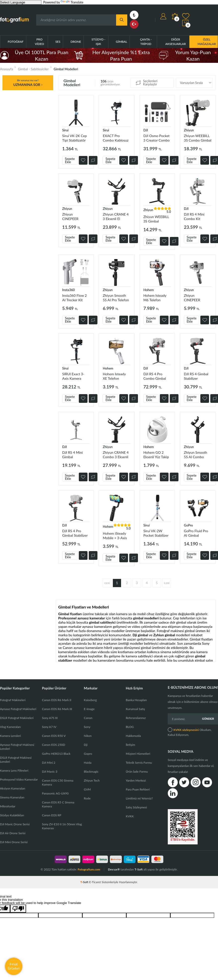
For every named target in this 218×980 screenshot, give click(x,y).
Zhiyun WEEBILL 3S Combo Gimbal (198, 138)
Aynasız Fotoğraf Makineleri (18, 709)
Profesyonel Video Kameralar (19, 779)
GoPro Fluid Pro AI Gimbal (196, 533)
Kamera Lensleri (10, 736)
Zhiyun (189, 130)
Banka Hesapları (136, 700)
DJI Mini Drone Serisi (14, 842)
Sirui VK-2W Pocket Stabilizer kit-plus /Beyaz (156, 533)
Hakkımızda (133, 736)
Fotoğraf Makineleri (13, 700)
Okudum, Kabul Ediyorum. (190, 732)
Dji (86, 745)
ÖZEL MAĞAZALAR (207, 42)
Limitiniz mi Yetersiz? (139, 798)
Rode (87, 798)
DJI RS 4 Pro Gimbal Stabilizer (75, 533)
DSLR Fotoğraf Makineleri (17, 718)
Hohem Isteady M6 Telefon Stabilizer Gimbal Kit (156, 298)
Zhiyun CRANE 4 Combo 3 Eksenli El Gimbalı (116, 455)
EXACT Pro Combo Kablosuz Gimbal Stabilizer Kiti (116, 138)
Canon (88, 718)
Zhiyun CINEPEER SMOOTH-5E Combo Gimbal (195, 298)
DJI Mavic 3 (50, 772)
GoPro (188, 525)
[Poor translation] (18, 909)
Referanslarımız (136, 718)
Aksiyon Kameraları (13, 788)
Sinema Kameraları (12, 797)
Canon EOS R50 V (54, 736)
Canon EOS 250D (54, 745)
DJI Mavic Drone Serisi (15, 824)
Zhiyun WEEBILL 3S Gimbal (156, 219)
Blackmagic (91, 772)
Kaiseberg (90, 700)
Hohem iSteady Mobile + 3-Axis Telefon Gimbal (115, 536)
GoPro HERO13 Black (56, 754)
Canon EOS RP (52, 815)
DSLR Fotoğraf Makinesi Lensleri (16, 760)
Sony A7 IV (49, 727)
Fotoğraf (16, 42)
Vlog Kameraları (10, 727)
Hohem (149, 290)
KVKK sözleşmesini (186, 730)
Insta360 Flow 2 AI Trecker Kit (74, 298)
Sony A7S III (50, 718)
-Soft (85, 882)
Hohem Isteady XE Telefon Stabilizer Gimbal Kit (115, 376)
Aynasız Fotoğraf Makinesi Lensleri (17, 747)
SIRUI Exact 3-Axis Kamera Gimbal (73, 376)
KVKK (130, 816)
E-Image (89, 709)
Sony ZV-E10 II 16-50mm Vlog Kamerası (62, 826)
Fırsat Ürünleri (14, 966)
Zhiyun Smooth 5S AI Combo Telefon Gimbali (196, 455)
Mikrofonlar (8, 806)
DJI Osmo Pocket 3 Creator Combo (157, 138)
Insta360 (68, 290)
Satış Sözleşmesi (136, 807)
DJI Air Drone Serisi (13, 833)
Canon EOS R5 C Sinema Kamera (58, 804)
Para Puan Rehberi (138, 789)
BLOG (130, 727)
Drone (76, 42)
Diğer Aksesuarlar (176, 42)
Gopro (88, 754)
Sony (87, 727)
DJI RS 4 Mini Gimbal (72, 455)
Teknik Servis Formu (139, 763)
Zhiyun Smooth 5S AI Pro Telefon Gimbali (116, 298)
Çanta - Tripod (146, 42)
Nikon (88, 736)
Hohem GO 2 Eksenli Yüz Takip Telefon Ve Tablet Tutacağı (156, 455)
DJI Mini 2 (49, 763)
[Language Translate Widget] (21, 2)
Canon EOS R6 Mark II (57, 700)
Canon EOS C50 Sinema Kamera (58, 782)
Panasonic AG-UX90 (55, 793)
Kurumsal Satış (135, 709)
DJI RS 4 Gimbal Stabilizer (196, 376)
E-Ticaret (95, 882)
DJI (146, 130)
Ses (58, 42)
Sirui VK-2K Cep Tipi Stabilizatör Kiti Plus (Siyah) (74, 138)
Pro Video (39, 42)
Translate (72, 2)
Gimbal (121, 42)
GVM (87, 789)
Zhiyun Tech (92, 780)
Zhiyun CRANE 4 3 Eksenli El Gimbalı (116, 216)
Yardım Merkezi (136, 780)
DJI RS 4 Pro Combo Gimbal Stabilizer (155, 376)
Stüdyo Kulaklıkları (12, 815)
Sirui (65, 130)
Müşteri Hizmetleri (138, 754)
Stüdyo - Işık (98, 42)
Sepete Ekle (70, 160)
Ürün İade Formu (137, 772)
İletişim (131, 745)
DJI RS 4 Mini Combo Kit (194, 216)
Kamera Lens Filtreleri (14, 771)
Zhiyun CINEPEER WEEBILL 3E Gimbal (72, 216)
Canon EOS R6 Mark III (57, 709)
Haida (88, 763)
